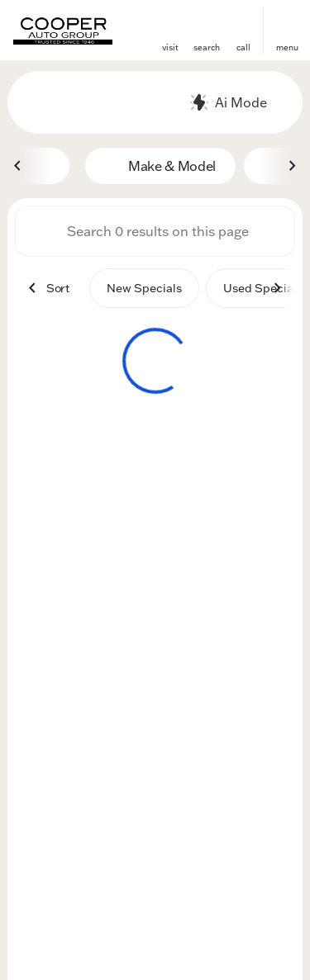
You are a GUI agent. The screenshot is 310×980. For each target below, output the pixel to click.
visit (170, 47)
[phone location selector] (243, 23)
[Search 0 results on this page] (155, 231)
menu (287, 47)
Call (243, 47)
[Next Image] (292, 166)
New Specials (144, 288)
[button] (170, 30)
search (207, 47)
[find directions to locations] (170, 23)
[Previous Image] (18, 166)
